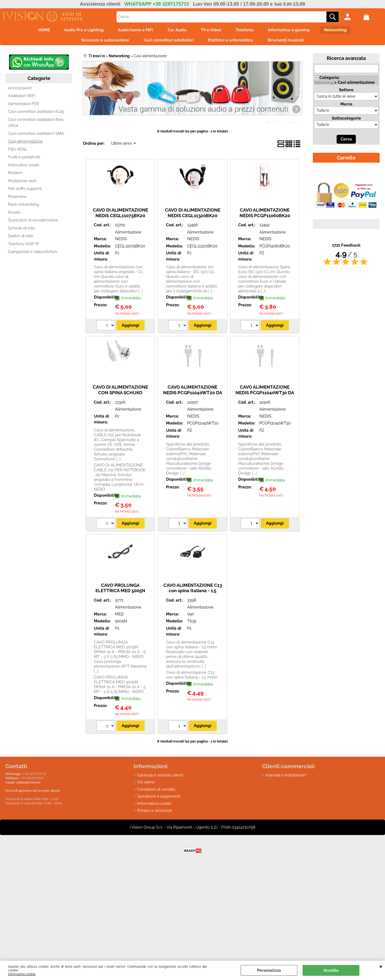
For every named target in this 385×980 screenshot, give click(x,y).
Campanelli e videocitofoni (33, 254)
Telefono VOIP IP (23, 246)
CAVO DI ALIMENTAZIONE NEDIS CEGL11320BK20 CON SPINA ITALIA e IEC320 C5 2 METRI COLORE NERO (192, 221)
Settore (346, 92)
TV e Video (212, 30)
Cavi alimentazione (25, 144)
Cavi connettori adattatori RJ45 (36, 114)
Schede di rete (22, 231)
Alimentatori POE (24, 106)
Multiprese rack (22, 183)
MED (119, 617)
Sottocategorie (346, 121)
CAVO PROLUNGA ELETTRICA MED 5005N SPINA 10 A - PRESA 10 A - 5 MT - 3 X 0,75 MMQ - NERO (120, 596)
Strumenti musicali (288, 42)
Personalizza (269, 970)
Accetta (331, 970)
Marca (346, 106)
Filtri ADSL (18, 152)
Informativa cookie (22, 974)
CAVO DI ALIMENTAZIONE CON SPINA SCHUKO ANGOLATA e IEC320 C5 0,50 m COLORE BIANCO (120, 398)
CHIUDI (381, 966)
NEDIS (121, 241)
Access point (20, 90)
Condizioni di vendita (156, 792)
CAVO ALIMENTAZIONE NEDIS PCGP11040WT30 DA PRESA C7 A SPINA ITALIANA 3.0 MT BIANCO (265, 398)
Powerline (17, 199)
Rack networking (24, 207)
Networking (342, 30)
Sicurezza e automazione (103, 42)
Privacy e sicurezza (154, 813)
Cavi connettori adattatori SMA (36, 136)
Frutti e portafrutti (24, 159)
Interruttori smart (24, 167)
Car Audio (176, 30)
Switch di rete (21, 238)
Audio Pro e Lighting (80, 30)
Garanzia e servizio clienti (160, 778)
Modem (15, 175)
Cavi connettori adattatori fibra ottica (36, 125)
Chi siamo (146, 784)
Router (14, 215)
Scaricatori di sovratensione (33, 223)
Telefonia (247, 30)
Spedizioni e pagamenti (159, 799)
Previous (86, 94)
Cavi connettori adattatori (168, 42)
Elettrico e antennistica (232, 42)
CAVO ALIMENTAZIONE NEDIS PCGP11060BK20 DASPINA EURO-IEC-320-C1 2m (265, 221)
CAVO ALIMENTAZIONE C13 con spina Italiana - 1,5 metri (193, 593)
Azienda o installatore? (286, 778)
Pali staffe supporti (25, 191)
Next (299, 94)
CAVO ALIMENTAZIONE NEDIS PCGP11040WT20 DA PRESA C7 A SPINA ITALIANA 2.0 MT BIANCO (193, 398)
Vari (190, 617)
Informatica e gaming (293, 30)
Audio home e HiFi (133, 30)
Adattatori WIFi (22, 98)
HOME (38, 30)
